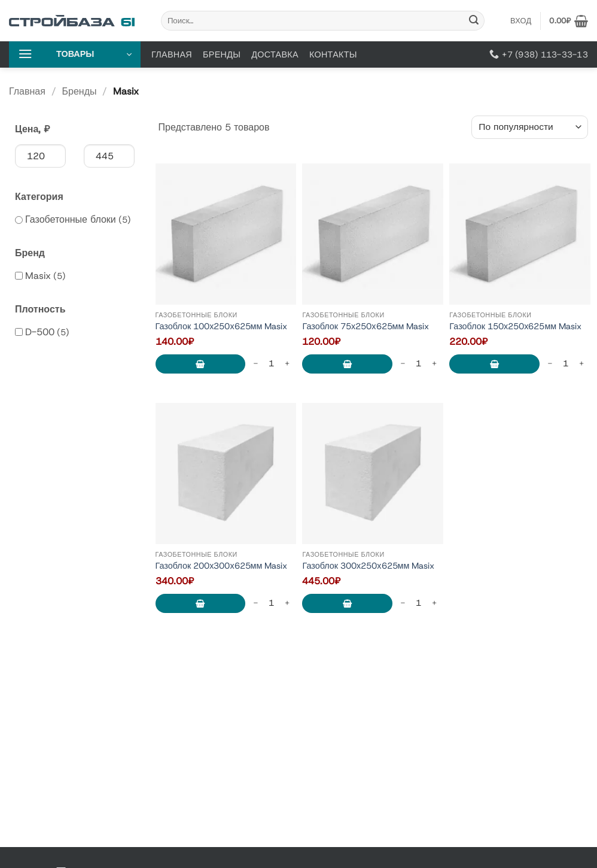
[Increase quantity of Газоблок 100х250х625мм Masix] (287, 364)
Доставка (275, 54)
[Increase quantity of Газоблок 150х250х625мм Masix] (581, 364)
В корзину (201, 364)
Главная (172, 54)
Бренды (222, 54)
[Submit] (474, 21)
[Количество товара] (271, 363)
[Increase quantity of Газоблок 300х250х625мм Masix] (434, 603)
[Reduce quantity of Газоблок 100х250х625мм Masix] (255, 364)
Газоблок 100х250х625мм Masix (222, 327)
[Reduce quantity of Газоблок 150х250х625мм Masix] (550, 364)
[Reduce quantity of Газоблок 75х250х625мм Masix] (403, 364)
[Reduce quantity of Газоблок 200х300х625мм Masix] (255, 603)
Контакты (333, 54)
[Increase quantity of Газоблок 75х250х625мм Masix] (434, 364)
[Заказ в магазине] (530, 127)
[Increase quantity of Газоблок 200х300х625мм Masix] (287, 603)
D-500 (40, 332)
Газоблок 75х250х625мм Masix (365, 327)
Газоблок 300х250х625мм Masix (368, 566)
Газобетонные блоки (71, 219)
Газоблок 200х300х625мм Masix (222, 566)
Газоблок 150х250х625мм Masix (515, 327)
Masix (38, 276)
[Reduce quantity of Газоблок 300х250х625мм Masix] (403, 603)
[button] (569, 21)
